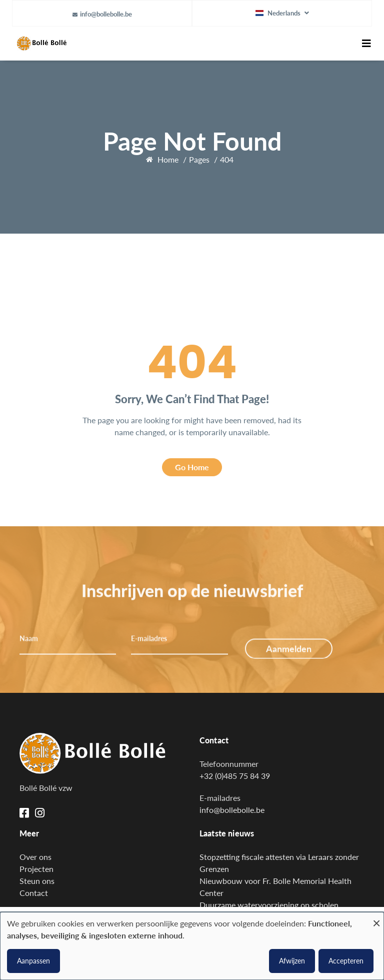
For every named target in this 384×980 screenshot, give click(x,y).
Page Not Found (192, 141)
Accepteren (346, 961)
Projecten (36, 869)
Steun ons (37, 881)
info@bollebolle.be (106, 14)
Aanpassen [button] (33, 961)
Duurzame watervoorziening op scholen (269, 905)
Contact (34, 893)
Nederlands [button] (279, 13)
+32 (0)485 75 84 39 (235, 776)
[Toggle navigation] (366, 44)
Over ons (35, 857)
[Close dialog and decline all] (376, 918)
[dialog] (192, 946)
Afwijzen (292, 961)
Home (168, 159)
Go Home (192, 467)
